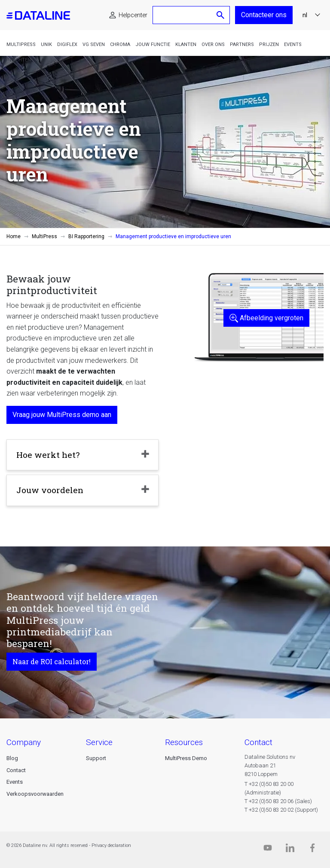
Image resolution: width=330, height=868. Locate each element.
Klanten (186, 44)
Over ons (213, 44)
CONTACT (258, 742)
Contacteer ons (264, 15)
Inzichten (19, 60)
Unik (46, 44)
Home (14, 236)
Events (293, 44)
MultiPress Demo (186, 758)
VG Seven (94, 44)
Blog (12, 758)
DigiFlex (67, 44)
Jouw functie (153, 44)
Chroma (120, 44)
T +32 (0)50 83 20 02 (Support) (281, 810)
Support (96, 758)
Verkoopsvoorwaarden (35, 794)
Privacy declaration (111, 845)
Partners (242, 44)
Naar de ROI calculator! (52, 661)
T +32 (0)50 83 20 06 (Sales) (278, 801)
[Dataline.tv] (268, 850)
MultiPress (21, 44)
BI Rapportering (86, 236)
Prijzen (269, 44)
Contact (16, 770)
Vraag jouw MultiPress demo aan (62, 415)
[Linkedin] (290, 850)
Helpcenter (133, 15)
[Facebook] (312, 850)
